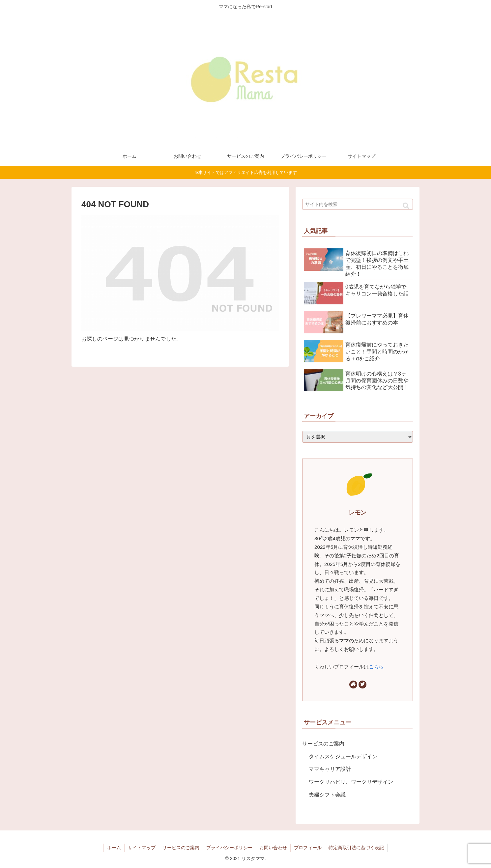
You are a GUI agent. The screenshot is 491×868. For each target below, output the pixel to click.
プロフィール (308, 848)
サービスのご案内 (323, 744)
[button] (406, 206)
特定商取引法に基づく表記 (356, 848)
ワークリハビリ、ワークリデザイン (351, 782)
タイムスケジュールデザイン (343, 756)
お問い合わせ (273, 848)
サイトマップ (142, 848)
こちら (376, 667)
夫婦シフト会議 (327, 795)
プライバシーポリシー (229, 848)
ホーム (114, 848)
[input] (358, 204)
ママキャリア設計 (330, 769)
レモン (358, 513)
